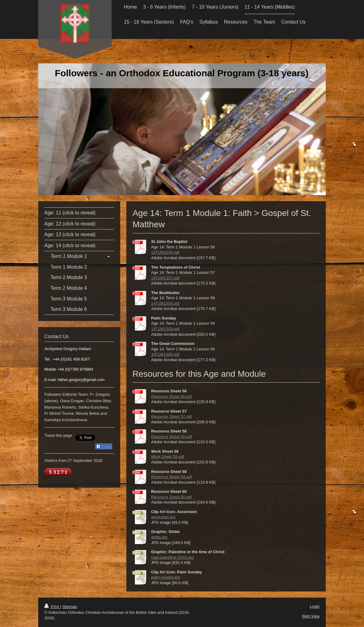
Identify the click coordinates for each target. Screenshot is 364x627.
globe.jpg (159, 537)
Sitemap (70, 607)
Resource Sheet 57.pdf (171, 416)
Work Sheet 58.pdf (167, 457)
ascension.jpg (163, 517)
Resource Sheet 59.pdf (171, 477)
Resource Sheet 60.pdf (171, 497)
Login (315, 606)
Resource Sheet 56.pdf (171, 397)
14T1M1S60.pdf (165, 354)
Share (104, 447)
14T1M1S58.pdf (165, 303)
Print (52, 607)
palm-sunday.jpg (165, 577)
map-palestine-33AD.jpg (172, 557)
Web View (311, 616)
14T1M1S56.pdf (165, 252)
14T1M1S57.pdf (165, 278)
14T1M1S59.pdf (165, 329)
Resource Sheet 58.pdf (171, 437)
